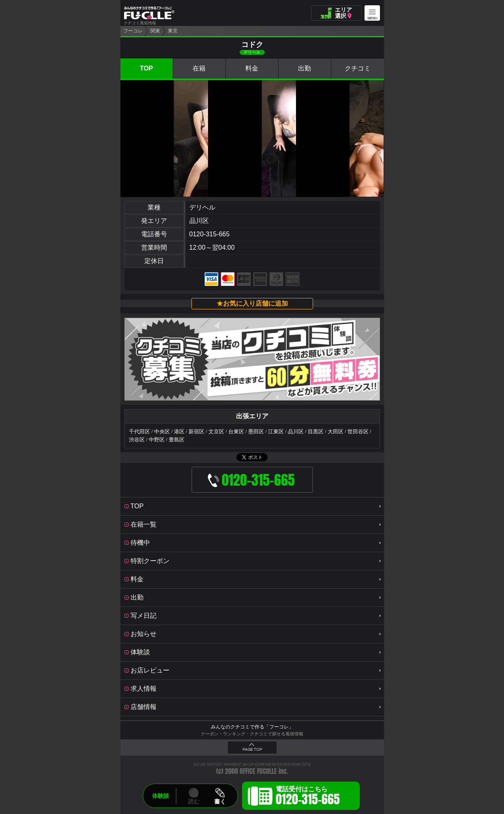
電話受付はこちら (308, 797)
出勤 (305, 68)
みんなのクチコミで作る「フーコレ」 (252, 727)
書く (220, 801)
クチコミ (358, 68)
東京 (173, 31)
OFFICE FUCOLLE (258, 771)
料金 (252, 68)
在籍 (199, 68)
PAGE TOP (252, 750)
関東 (155, 31)
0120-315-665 (210, 234)
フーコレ (133, 31)
